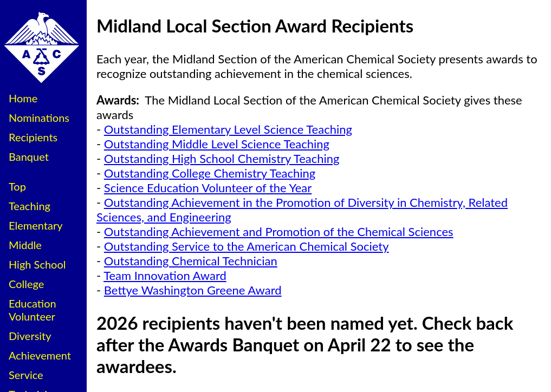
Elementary (35, 225)
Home (23, 98)
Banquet (29, 156)
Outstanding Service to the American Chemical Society (247, 246)
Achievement (40, 355)
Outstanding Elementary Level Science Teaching (228, 129)
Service (26, 375)
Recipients (33, 137)
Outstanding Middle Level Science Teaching (217, 144)
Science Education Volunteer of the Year (208, 188)
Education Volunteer (33, 310)
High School (37, 264)
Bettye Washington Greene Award (193, 290)
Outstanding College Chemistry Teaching (210, 173)
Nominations (39, 117)
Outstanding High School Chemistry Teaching (222, 158)
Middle (25, 245)
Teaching (30, 206)
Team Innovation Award (165, 275)
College (26, 284)
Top (17, 186)
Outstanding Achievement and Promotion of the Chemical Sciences (279, 231)
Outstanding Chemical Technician (191, 261)
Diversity (30, 336)
